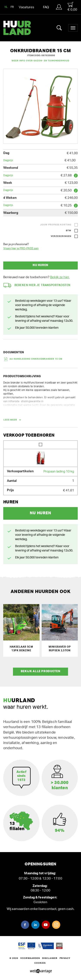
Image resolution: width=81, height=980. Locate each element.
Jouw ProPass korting (56, 225)
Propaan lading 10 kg (59, 472)
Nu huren (40, 265)
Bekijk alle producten (41, 671)
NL (6, 7)
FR (12, 7)
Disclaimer (50, 958)
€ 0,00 (72, 7)
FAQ (46, 7)
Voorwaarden (30, 958)
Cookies (40, 963)
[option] (40, 106)
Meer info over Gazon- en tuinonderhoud (40, 61)
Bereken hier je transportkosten (37, 285)
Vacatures (26, 7)
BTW (69, 231)
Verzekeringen (61, 236)
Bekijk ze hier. (60, 277)
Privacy (65, 958)
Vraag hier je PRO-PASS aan (21, 249)
